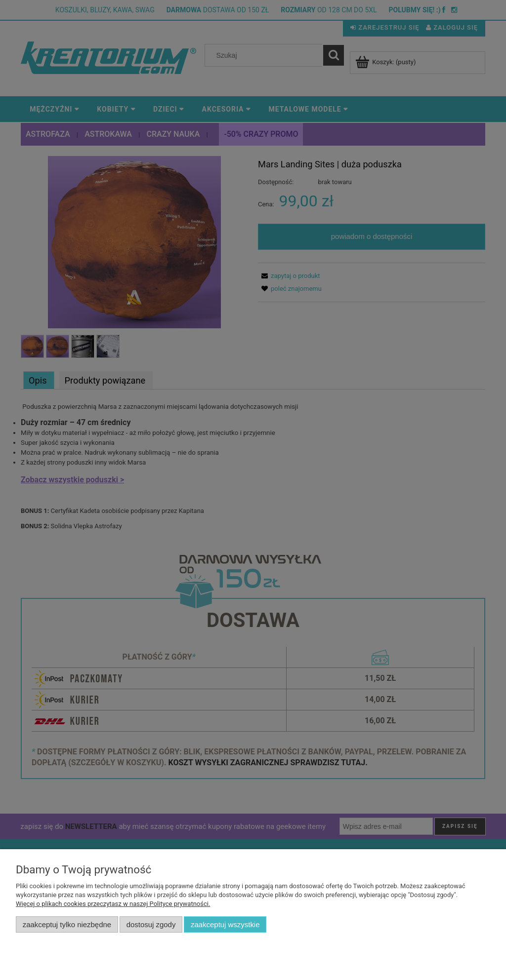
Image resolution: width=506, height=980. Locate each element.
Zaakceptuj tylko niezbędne (67, 924)
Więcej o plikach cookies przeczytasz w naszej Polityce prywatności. (113, 904)
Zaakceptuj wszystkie (225, 924)
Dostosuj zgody (151, 924)
